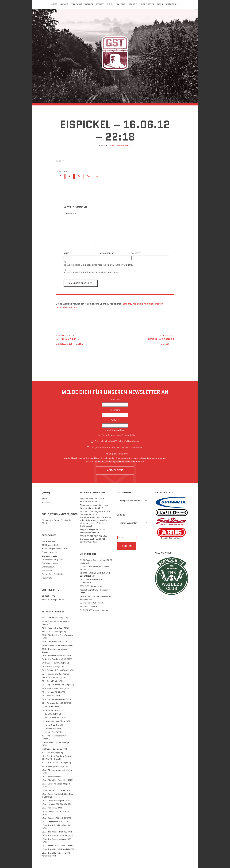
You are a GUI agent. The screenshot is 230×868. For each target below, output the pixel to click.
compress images (87, 530)
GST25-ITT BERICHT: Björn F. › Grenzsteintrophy (93, 537)
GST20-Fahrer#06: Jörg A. (92, 603)
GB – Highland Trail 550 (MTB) (56, 688)
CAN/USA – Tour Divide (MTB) (55, 663)
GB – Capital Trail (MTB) (53, 681)
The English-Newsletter (115, 454)
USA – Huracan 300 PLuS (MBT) (56, 804)
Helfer (89, 4)
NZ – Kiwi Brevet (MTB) (52, 753)
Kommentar (71, 213)
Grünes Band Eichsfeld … (53, 574)
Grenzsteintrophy (120, 145)
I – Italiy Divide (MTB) (51, 714)
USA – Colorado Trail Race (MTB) (57, 790)
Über (160, 4)
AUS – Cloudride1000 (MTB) (55, 618)
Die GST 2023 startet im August (94, 610)
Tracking (77, 4)
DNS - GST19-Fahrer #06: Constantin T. (91, 581)
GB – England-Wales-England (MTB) (58, 685)
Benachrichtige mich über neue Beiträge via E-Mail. (91, 272)
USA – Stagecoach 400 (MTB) (55, 822)
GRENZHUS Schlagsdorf (53, 560)
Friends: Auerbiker (50, 552)
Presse (133, 4)
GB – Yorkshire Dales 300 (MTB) (56, 703)
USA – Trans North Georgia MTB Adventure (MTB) (56, 854)
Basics (64, 4)
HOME (45, 498)
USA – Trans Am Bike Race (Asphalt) (58, 846)
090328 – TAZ (48, 596)
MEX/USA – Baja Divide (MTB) (55, 749)
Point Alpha (47, 578)
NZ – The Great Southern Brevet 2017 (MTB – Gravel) (56, 757)
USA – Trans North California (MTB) (58, 849)
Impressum (173, 4)
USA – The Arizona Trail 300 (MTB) (57, 832)
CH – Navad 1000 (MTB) (53, 666)
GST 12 (61, 161)
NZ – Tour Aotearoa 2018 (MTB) (56, 763)
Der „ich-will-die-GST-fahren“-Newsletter (115, 441)
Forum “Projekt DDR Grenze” (55, 549)
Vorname (115, 399)
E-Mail (115, 420)
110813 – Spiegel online (53, 600)
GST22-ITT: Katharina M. (91, 586)
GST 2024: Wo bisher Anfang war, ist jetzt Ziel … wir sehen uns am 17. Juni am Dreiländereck (96, 522)
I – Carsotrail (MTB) (51, 710)
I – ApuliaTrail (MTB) (51, 707)
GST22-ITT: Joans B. (89, 606)
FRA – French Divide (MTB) (54, 677)
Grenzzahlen (47, 570)
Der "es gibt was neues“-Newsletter (115, 435)
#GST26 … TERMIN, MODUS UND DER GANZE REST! (95, 574)
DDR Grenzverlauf (50, 545)
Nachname (115, 410)
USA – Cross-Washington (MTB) (56, 801)
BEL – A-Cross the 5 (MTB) (54, 632)
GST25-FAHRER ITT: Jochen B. (93, 531)
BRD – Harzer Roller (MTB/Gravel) (57, 645)
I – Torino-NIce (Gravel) (52, 725)
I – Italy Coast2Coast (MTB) (54, 717)
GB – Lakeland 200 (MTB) (53, 692)
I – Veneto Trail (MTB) (52, 732)
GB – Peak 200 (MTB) (52, 696)
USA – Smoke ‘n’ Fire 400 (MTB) (56, 818)
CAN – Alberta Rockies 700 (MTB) (57, 656)
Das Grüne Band (49, 541)
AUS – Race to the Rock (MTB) (55, 628)
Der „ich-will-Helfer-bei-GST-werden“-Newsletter (115, 447)
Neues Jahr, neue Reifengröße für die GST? (92, 500)
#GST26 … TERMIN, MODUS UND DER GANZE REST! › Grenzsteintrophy (95, 514)
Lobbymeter (147, 4)
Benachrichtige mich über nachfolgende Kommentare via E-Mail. (99, 265)
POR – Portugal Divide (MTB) (55, 766)
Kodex (100, 4)
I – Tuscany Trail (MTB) (52, 729)
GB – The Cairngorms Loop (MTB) (57, 699)
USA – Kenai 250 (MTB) (52, 808)
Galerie (121, 4)
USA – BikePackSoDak (52, 777)
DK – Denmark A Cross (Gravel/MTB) (58, 670)
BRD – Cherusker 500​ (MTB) (55, 642)
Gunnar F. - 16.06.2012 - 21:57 (85, 340)
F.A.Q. (110, 4)
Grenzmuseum (48, 567)
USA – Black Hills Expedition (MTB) (57, 780)
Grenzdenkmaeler (50, 556)
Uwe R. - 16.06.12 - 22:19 (145, 340)
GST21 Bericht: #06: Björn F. (92, 540)
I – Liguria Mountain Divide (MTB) (57, 721)
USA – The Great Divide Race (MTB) (58, 835)
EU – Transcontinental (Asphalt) (56, 674)
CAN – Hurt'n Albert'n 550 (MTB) (57, 659)
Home (54, 4)
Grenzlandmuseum (50, 563)
